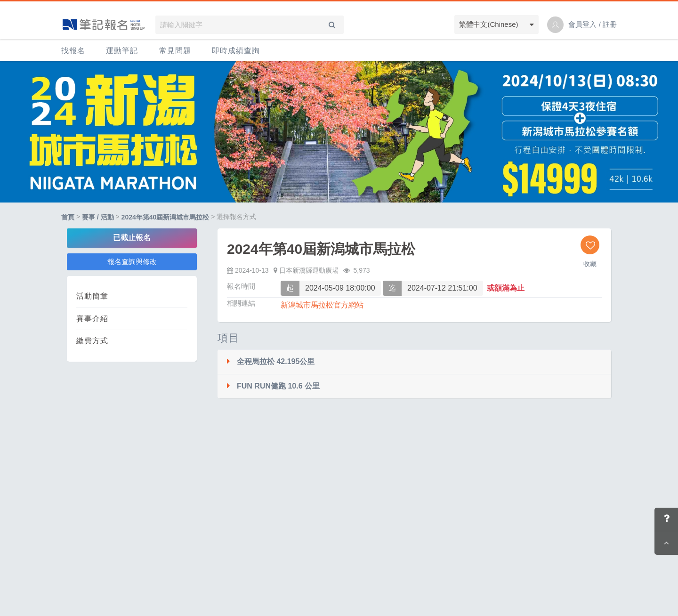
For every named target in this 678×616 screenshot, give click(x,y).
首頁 (68, 217)
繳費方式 (92, 341)
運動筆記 (122, 51)
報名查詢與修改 (132, 262)
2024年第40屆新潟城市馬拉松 (165, 217)
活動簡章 (92, 296)
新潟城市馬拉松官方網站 (322, 305)
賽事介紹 (92, 319)
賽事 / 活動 (98, 217)
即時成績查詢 (236, 51)
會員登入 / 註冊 (593, 24)
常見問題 (175, 51)
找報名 (73, 51)
